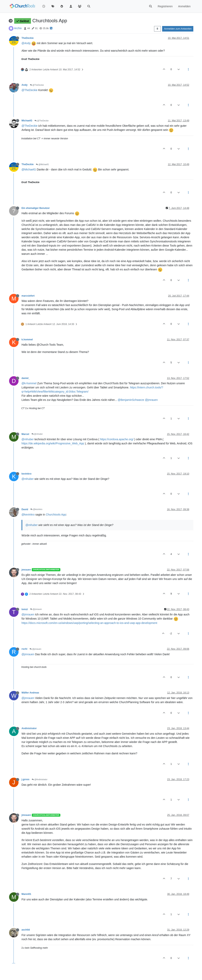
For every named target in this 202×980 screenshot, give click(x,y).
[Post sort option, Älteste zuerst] (157, 29)
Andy (25, 85)
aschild (26, 930)
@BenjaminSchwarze (131, 400)
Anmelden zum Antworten (178, 29)
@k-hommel (29, 383)
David (25, 509)
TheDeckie (28, 38)
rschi (24, 649)
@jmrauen (151, 400)
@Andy (26, 43)
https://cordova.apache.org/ (117, 439)
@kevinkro (36, 509)
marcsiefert (28, 296)
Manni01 (26, 894)
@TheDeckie (37, 85)
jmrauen (26, 570)
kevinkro (26, 474)
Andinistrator (29, 728)
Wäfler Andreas (30, 693)
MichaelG (27, 121)
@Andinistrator (40, 779)
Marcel (25, 434)
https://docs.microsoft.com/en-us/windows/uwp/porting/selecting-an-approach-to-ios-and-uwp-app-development (89, 623)
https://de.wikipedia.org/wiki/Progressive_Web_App (53, 443)
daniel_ (26, 378)
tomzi (25, 609)
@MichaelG (42, 164)
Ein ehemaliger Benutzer (36, 208)
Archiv (18, 28)
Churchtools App (56, 515)
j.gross (25, 779)
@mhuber (37, 434)
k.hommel (27, 340)
